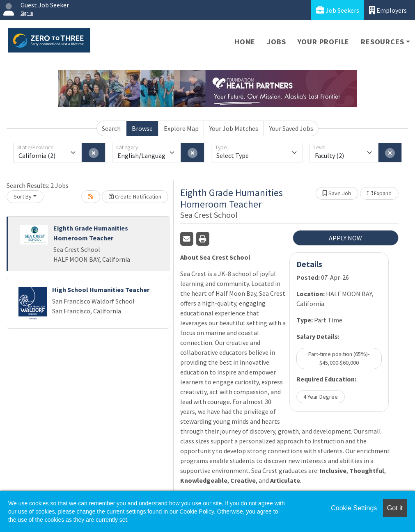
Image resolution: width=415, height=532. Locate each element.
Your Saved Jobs (291, 128)
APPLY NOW (345, 238)
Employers (388, 10)
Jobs (276, 42)
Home (245, 42)
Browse (142, 128)
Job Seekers (338, 10)
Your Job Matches (234, 128)
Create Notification (135, 196)
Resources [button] (382, 42)
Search (111, 128)
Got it (395, 508)
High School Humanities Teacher (101, 290)
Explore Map (181, 128)
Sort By (23, 196)
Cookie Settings (354, 508)
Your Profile (324, 42)
